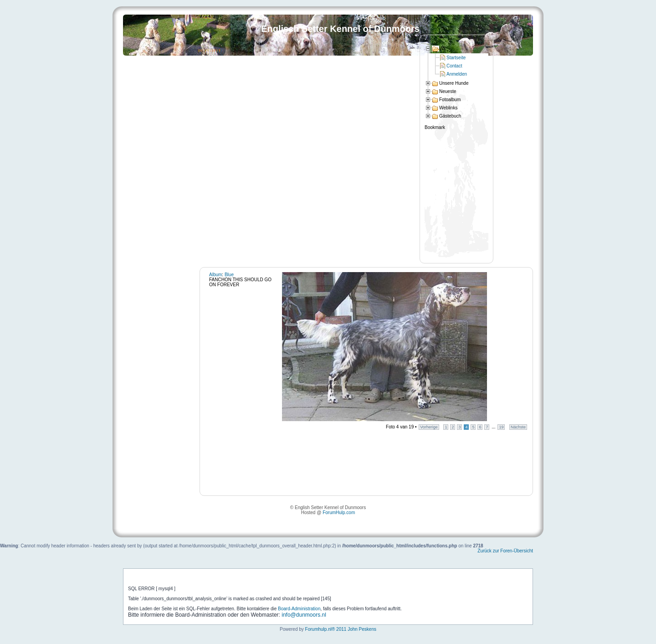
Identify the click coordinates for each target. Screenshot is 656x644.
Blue (229, 275)
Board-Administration (299, 609)
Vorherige (429, 427)
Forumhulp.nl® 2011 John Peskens (341, 629)
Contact (454, 66)
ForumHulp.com (339, 513)
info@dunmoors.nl (304, 615)
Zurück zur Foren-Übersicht (505, 551)
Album (215, 275)
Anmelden (457, 74)
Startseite (456, 58)
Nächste (518, 427)
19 (501, 427)
